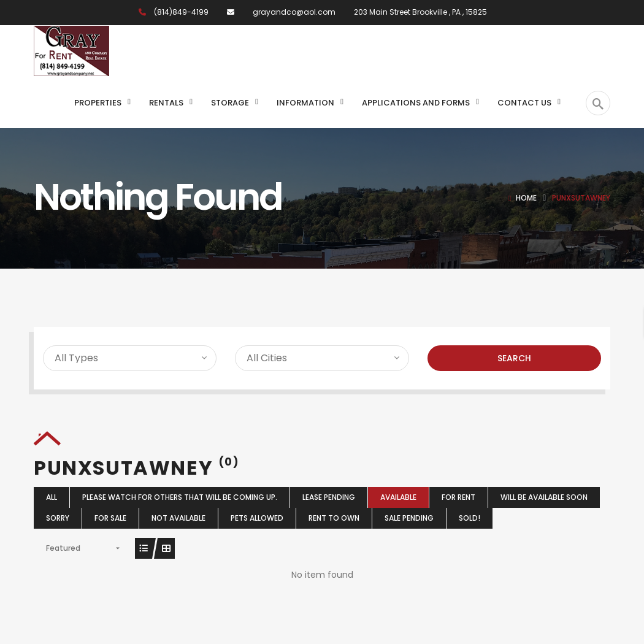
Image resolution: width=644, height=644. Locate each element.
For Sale (110, 518)
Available (398, 497)
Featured (63, 548)
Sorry (58, 518)
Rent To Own (334, 518)
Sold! (470, 518)
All (52, 497)
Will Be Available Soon (544, 497)
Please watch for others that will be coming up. (180, 497)
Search (514, 358)
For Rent (458, 497)
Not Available (178, 518)
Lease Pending (329, 497)
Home (526, 198)
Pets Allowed (257, 518)
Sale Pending (409, 518)
